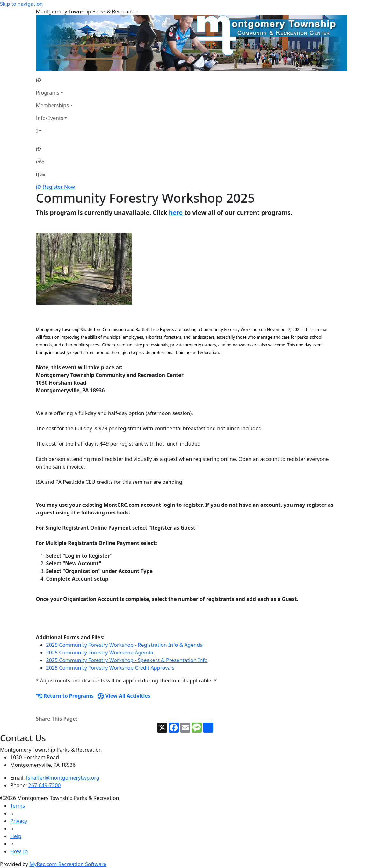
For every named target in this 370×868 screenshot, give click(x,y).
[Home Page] (54, 80)
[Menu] (40, 174)
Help (16, 836)
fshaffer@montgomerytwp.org (63, 778)
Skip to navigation (21, 4)
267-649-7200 (45, 785)
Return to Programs (65, 696)
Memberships (52, 105)
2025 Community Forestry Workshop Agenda (100, 653)
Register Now (59, 187)
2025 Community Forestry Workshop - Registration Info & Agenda (125, 645)
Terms (18, 806)
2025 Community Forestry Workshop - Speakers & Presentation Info (127, 660)
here (176, 212)
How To (19, 851)
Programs (48, 93)
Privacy (19, 821)
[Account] (54, 131)
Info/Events (50, 118)
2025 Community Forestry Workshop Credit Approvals (110, 668)
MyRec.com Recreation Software (68, 864)
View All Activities (124, 696)
